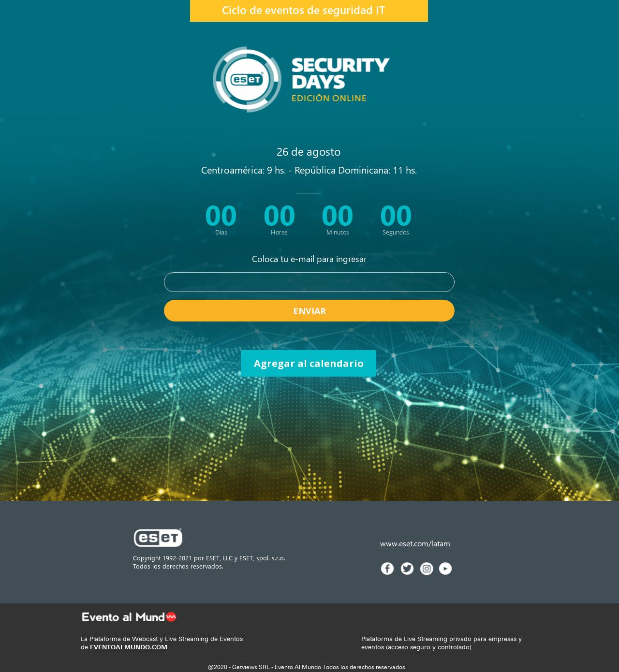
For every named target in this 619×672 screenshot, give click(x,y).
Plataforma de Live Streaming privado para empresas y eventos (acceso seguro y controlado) (442, 643)
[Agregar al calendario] (309, 363)
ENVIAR (309, 311)
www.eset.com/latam (415, 543)
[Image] (387, 569)
